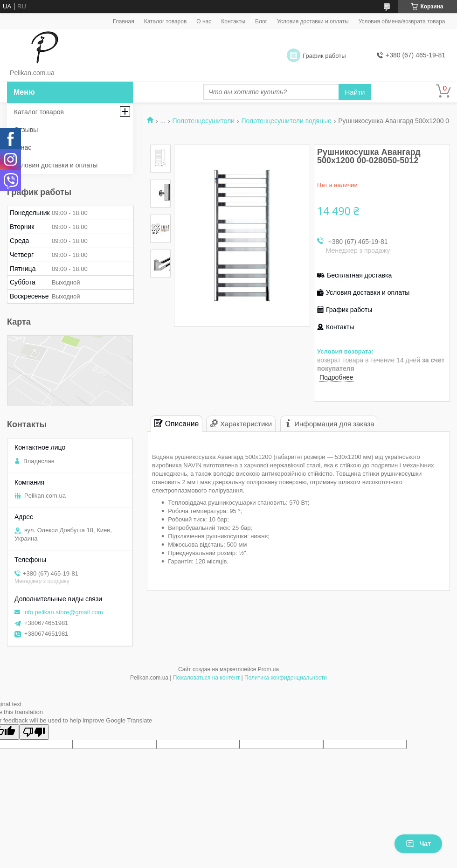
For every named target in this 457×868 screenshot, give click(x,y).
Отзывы (26, 130)
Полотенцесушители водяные (286, 121)
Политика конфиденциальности (286, 678)
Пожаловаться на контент (206, 678)
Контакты (233, 21)
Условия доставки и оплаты (313, 21)
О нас (204, 21)
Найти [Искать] (355, 92)
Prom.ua (268, 669)
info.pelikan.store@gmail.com (63, 612)
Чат (418, 844)
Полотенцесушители (204, 121)
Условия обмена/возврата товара (402, 21)
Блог (261, 21)
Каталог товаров (166, 21)
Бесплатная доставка (359, 275)
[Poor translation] (34, 732)
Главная (124, 21)
